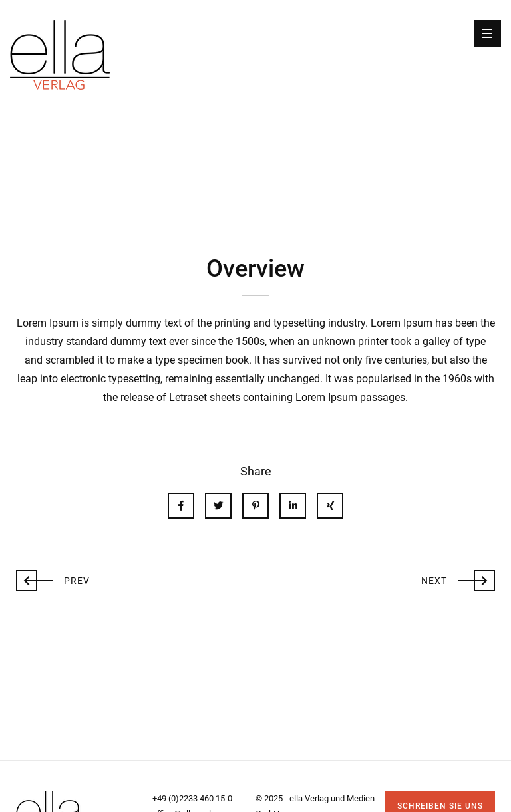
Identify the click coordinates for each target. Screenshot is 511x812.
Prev (53, 579)
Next (458, 579)
